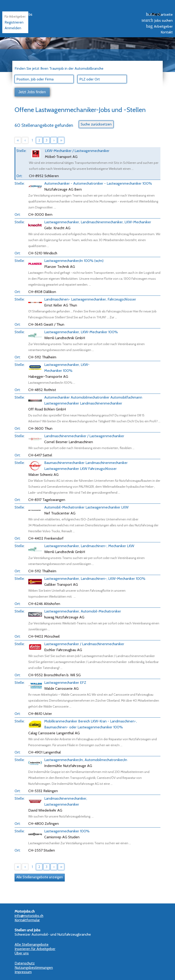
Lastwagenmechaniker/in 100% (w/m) (74, 261)
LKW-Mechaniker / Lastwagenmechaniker (77, 151)
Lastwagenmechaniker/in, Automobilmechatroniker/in (86, 760)
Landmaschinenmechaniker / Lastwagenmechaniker (84, 436)
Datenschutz (25, 963)
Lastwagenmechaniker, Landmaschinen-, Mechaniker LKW (89, 546)
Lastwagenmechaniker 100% (67, 831)
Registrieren (14, 22)
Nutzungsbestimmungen (34, 968)
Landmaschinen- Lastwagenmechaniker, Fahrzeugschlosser (90, 299)
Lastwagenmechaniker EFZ (65, 683)
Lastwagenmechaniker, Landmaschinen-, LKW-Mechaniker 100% (95, 579)
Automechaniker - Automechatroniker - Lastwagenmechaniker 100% (98, 183)
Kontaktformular (27, 920)
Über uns (22, 953)
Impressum (23, 972)
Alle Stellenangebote (32, 944)
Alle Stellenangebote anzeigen (40, 877)
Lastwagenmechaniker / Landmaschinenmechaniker (84, 644)
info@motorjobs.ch (29, 916)
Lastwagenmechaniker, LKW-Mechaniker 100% (81, 332)
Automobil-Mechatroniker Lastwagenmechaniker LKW (86, 507)
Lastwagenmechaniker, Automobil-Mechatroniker (83, 611)
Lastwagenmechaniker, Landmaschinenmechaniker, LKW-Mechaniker (98, 222)
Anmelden (13, 28)
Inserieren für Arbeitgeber (35, 949)
